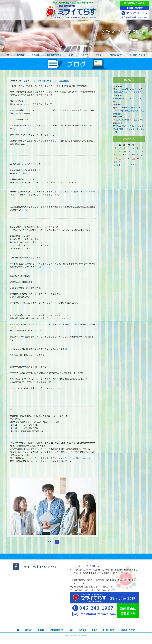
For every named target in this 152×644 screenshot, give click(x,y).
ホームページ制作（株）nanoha (76, 635)
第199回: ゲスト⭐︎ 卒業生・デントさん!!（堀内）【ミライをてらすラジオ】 (129, 129)
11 (129, 151)
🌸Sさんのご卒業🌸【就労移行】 (128, 120)
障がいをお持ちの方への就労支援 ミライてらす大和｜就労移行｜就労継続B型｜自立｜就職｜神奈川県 (71, 10)
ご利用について (116, 55)
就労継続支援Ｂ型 (54, 55)
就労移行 (20, 55)
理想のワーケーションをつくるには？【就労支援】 (47, 81)
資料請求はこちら (134, 3)
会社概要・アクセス (138, 55)
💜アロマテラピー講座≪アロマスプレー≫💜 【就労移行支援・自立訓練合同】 (129, 111)
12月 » (135, 165)
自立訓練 (35, 55)
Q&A (71, 55)
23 (120, 158)
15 (115, 155)
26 (133, 158)
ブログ (99, 55)
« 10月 (117, 165)
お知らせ (84, 55)
